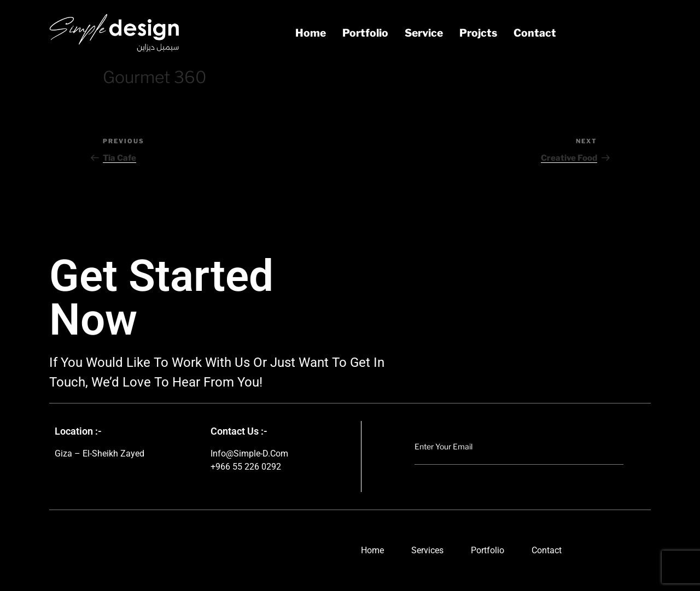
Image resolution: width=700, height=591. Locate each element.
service (424, 33)
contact (535, 33)
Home (311, 33)
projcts (478, 33)
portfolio (365, 33)
